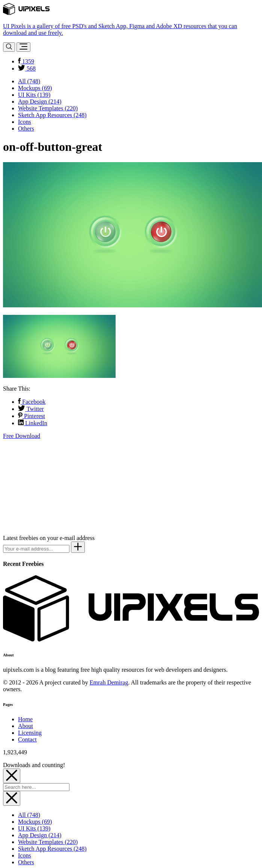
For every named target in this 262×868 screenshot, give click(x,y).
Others (26, 129)
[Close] (12, 776)
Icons (25, 122)
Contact (27, 739)
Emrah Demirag (109, 682)
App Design (40, 102)
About (26, 726)
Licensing (30, 733)
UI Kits (34, 95)
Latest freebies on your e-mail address (49, 538)
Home (25, 719)
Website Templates (48, 108)
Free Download (22, 436)
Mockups (35, 88)
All (29, 81)
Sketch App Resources (52, 115)
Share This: (17, 389)
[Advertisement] (59, 486)
